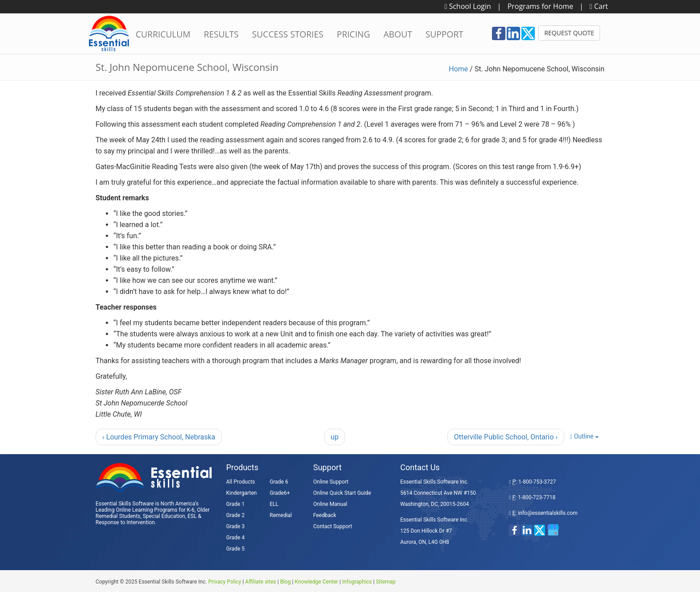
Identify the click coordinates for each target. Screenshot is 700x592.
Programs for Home (540, 6)
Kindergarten (242, 493)
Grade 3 (235, 526)
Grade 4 (235, 538)
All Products (241, 482)
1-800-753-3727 (537, 482)
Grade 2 (235, 515)
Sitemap (386, 582)
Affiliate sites (260, 582)
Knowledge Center (316, 582)
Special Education (164, 516)
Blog (285, 582)
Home (458, 69)
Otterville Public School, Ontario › (506, 437)
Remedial (281, 515)
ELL (274, 504)
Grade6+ (280, 493)
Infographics (357, 582)
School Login (468, 6)
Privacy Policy (225, 582)
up (335, 437)
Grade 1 (235, 504)
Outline (584, 437)
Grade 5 (235, 549)
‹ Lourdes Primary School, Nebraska (159, 437)
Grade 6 (279, 482)
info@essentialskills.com (548, 513)
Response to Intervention (125, 522)
